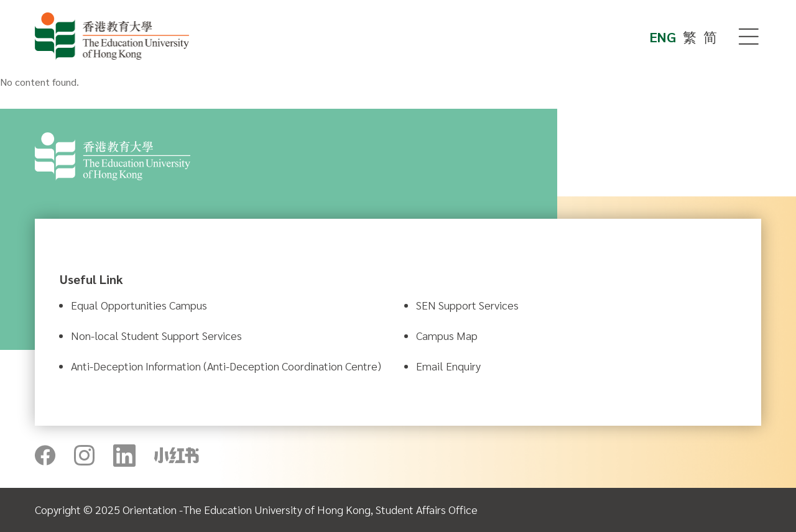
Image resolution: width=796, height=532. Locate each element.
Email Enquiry (448, 366)
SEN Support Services (467, 305)
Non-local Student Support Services (156, 335)
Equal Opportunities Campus (139, 305)
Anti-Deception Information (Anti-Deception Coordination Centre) (226, 366)
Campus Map (447, 335)
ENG (663, 37)
